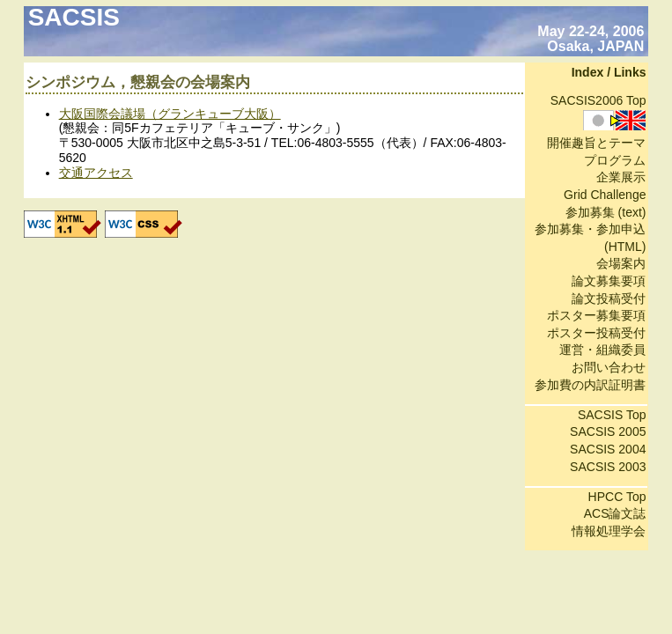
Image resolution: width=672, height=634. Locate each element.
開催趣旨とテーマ (596, 143)
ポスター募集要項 (596, 315)
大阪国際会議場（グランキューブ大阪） (170, 114)
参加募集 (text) (606, 212)
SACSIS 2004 (608, 449)
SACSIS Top (612, 415)
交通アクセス (96, 173)
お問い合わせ (609, 367)
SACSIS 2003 (608, 467)
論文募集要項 (609, 281)
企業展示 (621, 177)
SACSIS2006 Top (598, 100)
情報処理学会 (609, 531)
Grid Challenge (605, 195)
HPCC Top (617, 497)
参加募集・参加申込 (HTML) (590, 238)
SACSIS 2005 (608, 431)
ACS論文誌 (615, 513)
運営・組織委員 (602, 350)
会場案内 (621, 263)
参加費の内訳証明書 (590, 385)
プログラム (615, 160)
